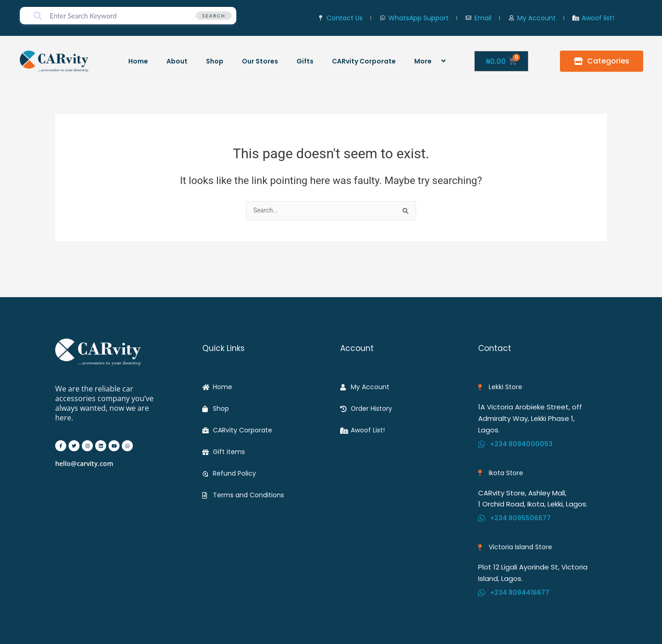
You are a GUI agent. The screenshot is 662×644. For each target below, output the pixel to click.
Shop (215, 61)
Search (214, 16)
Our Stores (260, 61)
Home (138, 61)
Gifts (305, 61)
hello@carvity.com (84, 458)
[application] (435, 61)
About (177, 61)
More (431, 61)
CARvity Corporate (364, 61)
